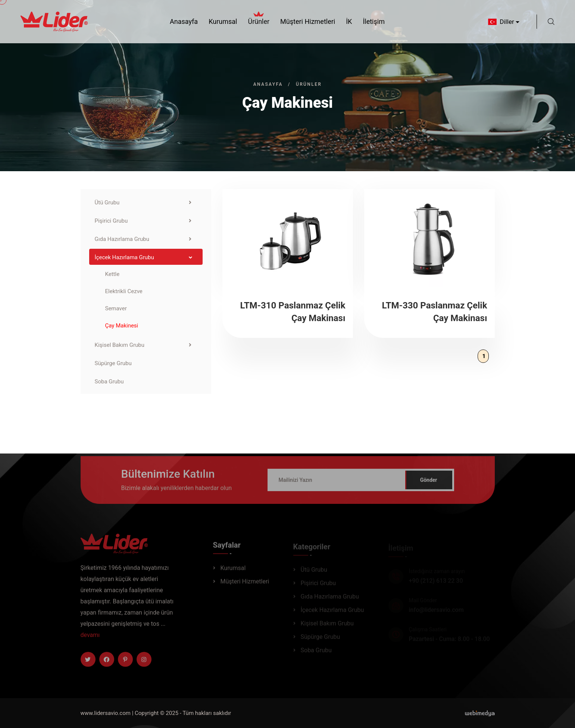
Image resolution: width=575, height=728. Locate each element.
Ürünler (259, 21)
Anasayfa (184, 21)
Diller (500, 22)
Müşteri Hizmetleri (308, 21)
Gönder (429, 483)
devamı (90, 638)
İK (349, 21)
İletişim (374, 21)
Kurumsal (223, 21)
